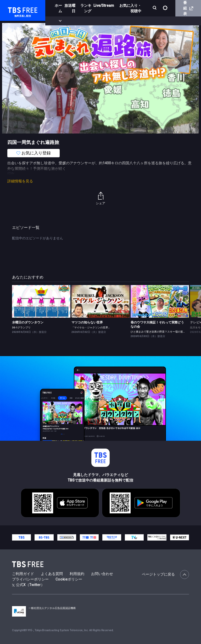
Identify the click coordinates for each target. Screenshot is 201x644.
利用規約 (77, 574)
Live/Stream (104, 5)
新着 (57, 21)
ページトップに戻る (165, 575)
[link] (41, 301)
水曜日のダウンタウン (28, 322)
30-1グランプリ (21, 327)
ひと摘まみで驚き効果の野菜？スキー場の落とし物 (161, 332)
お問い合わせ (102, 574)
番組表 (188, 8)
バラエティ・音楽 (131, 21)
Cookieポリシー (69, 579)
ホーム (58, 8)
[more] (150, 21)
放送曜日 (70, 8)
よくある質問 (52, 574)
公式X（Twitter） (28, 585)
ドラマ (105, 21)
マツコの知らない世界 (87, 322)
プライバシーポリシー (30, 579)
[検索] (155, 8)
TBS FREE (14, 9)
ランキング (86, 8)
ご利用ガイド (23, 574)
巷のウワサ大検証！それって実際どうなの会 (157, 324)
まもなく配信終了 (80, 21)
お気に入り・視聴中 (130, 8)
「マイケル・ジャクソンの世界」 (91, 327)
